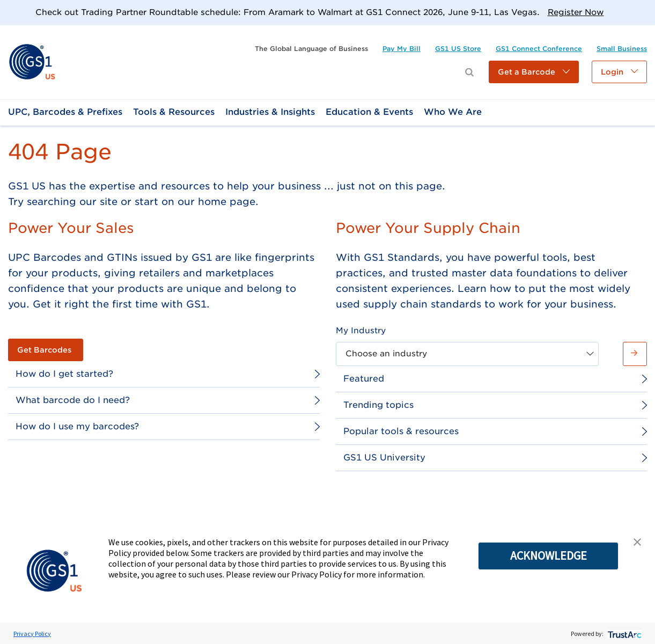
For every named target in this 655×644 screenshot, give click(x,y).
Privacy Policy (32, 634)
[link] (32, 61)
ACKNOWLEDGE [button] (549, 555)
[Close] (643, 12)
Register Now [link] (576, 12)
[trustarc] (624, 634)
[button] (534, 72)
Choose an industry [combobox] (386, 354)
